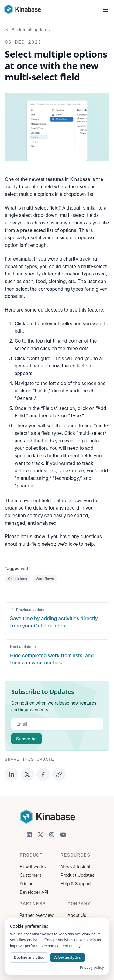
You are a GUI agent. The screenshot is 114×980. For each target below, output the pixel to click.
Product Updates (77, 875)
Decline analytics (29, 957)
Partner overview (37, 915)
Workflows (45, 579)
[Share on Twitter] (27, 774)
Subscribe (26, 739)
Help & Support (76, 884)
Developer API (34, 892)
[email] (57, 724)
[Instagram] (52, 835)
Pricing (27, 884)
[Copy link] (59, 774)
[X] (40, 835)
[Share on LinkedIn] (12, 774)
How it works (33, 867)
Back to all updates (27, 30)
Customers (31, 875)
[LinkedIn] (29, 835)
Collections (17, 579)
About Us (77, 915)
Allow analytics (67, 957)
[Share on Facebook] (43, 774)
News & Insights (77, 867)
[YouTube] (63, 835)
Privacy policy (92, 967)
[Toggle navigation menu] (105, 10)
